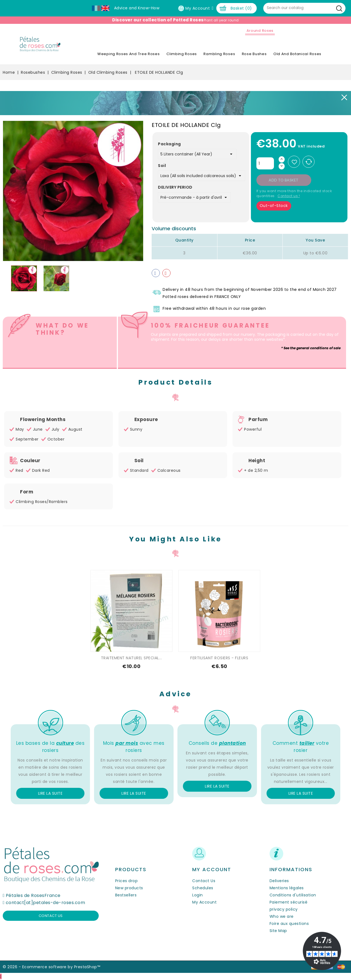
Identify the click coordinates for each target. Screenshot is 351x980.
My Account (204, 902)
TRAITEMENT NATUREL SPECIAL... (131, 658)
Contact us (51, 916)
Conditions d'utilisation (293, 895)
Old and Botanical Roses (297, 54)
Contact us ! (289, 196)
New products (129, 888)
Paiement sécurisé (289, 902)
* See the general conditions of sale (311, 348)
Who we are (282, 916)
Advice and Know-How (137, 8)
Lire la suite (50, 793)
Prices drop (127, 881)
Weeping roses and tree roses (129, 54)
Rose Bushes (254, 54)
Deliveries (279, 881)
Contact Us (204, 881)
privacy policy (284, 909)
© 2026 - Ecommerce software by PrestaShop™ (51, 967)
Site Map (278, 931)
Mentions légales (287, 888)
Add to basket (284, 180)
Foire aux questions (289, 924)
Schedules (203, 888)
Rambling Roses (219, 54)
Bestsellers (126, 895)
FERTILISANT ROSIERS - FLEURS (219, 658)
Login (198, 895)
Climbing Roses (182, 54)
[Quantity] (265, 163)
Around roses (260, 31)
